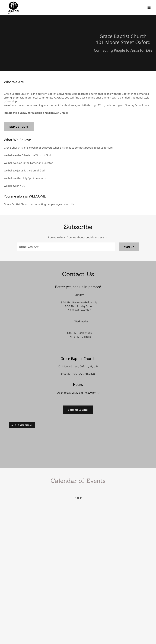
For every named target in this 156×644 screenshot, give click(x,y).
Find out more (19, 127)
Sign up (129, 247)
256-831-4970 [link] (87, 374)
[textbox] (66, 247)
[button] (149, 8)
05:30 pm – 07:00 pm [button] (84, 393)
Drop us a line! (78, 410)
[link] (13, 8)
